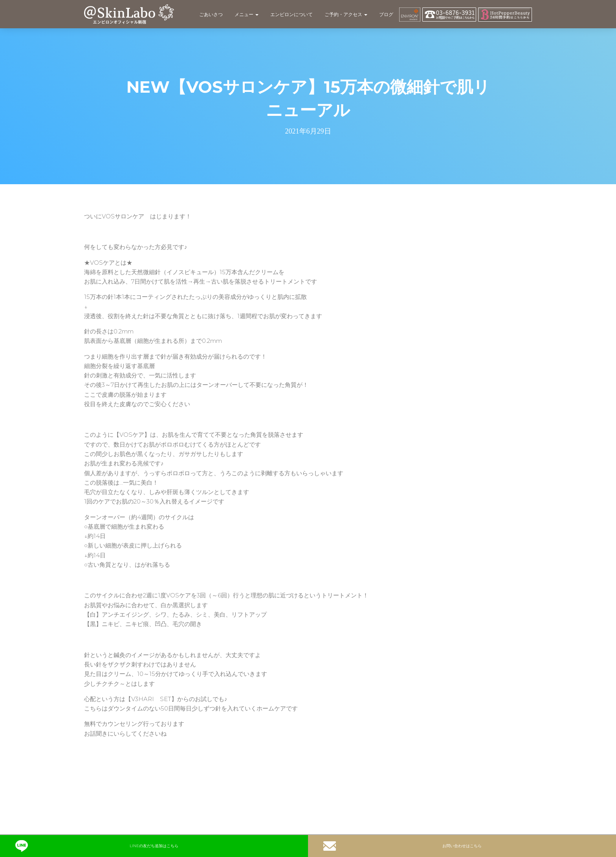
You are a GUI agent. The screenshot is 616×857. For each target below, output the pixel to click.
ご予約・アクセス (346, 14)
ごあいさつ (211, 14)
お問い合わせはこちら (402, 846)
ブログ (386, 14)
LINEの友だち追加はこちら (97, 846)
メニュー (247, 14)
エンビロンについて (291, 14)
